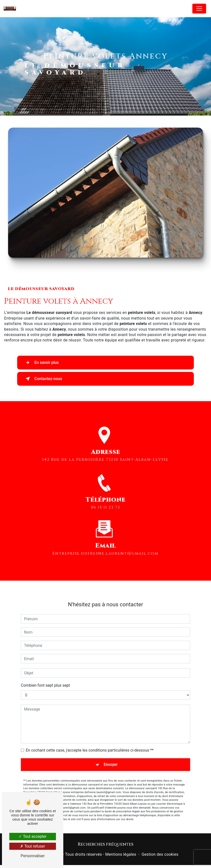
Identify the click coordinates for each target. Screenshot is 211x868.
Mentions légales (121, 854)
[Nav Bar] (199, 9)
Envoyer (111, 759)
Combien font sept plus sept (45, 680)
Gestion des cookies (160, 854)
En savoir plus (41, 363)
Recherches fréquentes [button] (106, 844)
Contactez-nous (43, 379)
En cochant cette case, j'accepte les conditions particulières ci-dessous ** (90, 745)
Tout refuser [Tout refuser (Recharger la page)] (33, 846)
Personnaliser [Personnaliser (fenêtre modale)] (33, 856)
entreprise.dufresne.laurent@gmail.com (105, 548)
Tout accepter (33, 836)
